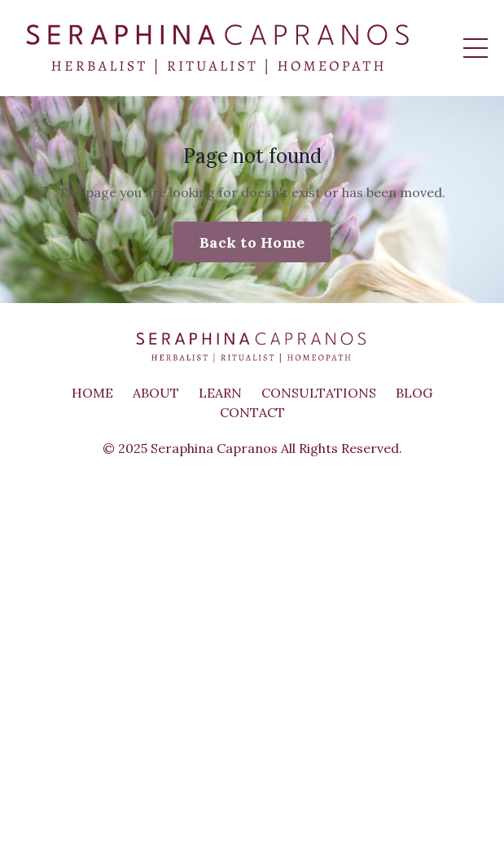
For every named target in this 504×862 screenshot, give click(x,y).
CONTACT (252, 412)
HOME (92, 393)
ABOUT (156, 393)
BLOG (414, 393)
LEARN (220, 393)
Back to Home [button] (252, 242)
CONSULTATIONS (319, 393)
